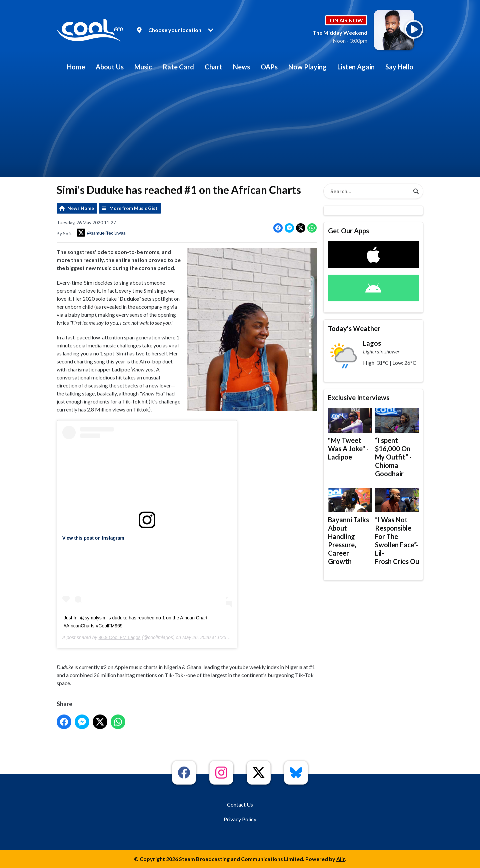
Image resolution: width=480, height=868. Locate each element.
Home (76, 67)
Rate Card (178, 67)
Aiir (340, 859)
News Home (81, 208)
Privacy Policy (240, 819)
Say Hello (399, 67)
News (241, 67)
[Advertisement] (240, 127)
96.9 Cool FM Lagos (119, 637)
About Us (110, 67)
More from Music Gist (133, 208)
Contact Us (240, 804)
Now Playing (307, 67)
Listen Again (356, 67)
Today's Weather (354, 328)
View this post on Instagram (93, 538)
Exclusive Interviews (359, 397)
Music (143, 67)
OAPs (269, 67)
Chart (213, 67)
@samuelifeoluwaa (101, 233)
